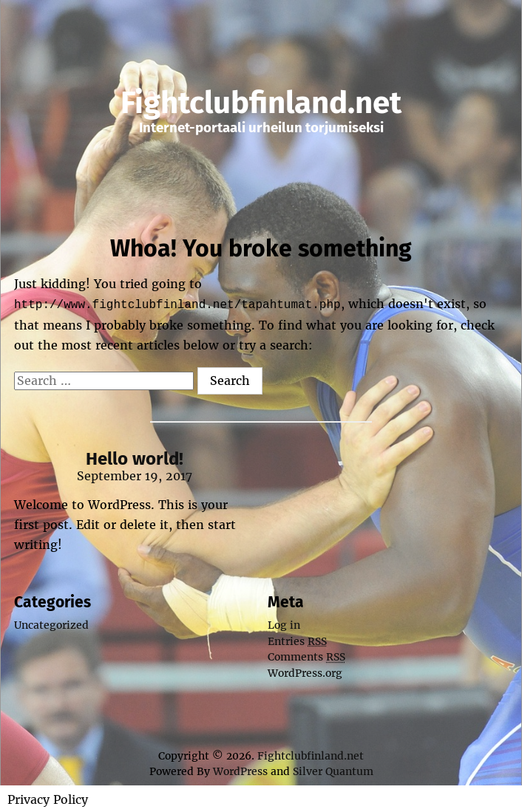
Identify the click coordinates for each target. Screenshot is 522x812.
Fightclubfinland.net (261, 103)
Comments (306, 655)
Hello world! (135, 457)
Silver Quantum (333, 770)
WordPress (240, 770)
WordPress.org (305, 672)
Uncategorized (51, 624)
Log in (284, 624)
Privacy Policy (48, 798)
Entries (297, 640)
